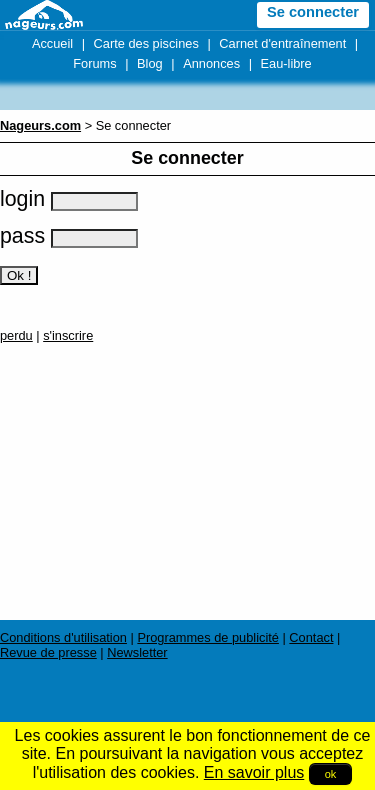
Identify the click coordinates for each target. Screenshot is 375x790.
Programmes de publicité (208, 637)
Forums (94, 63)
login (69, 199)
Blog (150, 63)
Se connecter (313, 12)
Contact (311, 637)
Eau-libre (286, 63)
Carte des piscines (146, 43)
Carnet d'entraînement (282, 43)
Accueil (52, 43)
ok (331, 774)
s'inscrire (68, 335)
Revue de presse (48, 652)
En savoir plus (254, 772)
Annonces (211, 63)
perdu (16, 335)
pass (69, 236)
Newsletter (137, 652)
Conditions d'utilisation (63, 637)
